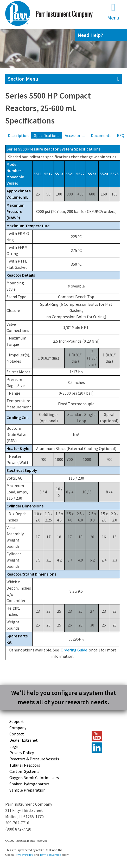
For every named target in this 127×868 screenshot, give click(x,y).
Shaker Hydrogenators (29, 784)
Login (14, 746)
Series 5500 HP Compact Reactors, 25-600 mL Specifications (48, 108)
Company (18, 728)
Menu (113, 12)
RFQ (121, 135)
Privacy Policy (22, 753)
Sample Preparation (27, 790)
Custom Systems (24, 771)
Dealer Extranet (24, 740)
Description (18, 135)
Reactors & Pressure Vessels (34, 759)
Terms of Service (50, 855)
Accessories (75, 135)
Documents (101, 135)
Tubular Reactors (25, 765)
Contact (17, 734)
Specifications (47, 135)
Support (17, 721)
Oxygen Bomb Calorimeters (34, 778)
